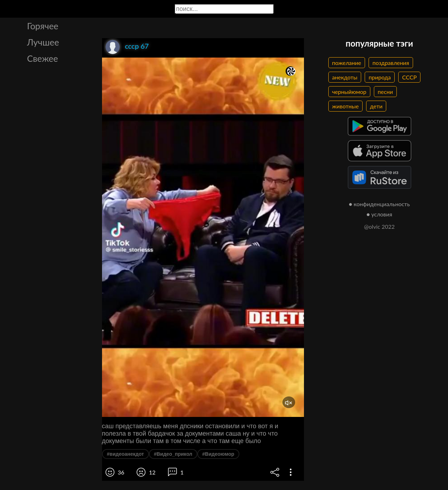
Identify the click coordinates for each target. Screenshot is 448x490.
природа (380, 77)
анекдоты (345, 77)
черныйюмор (349, 92)
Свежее (43, 58)
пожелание (347, 63)
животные (346, 106)
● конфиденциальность (379, 204)
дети (376, 106)
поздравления (391, 63)
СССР (409, 77)
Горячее (43, 26)
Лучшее (43, 42)
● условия (379, 214)
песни (385, 92)
